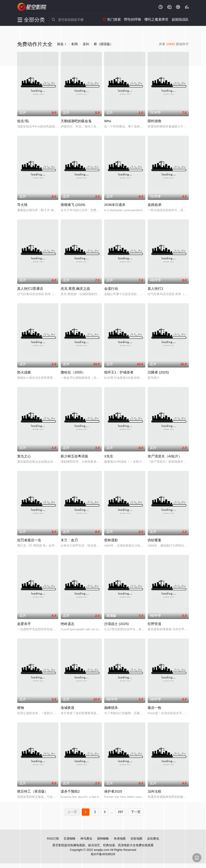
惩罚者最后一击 (29, 540)
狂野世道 (154, 624)
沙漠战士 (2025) (117, 624)
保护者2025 (113, 791)
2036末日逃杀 (115, 205)
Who (108, 121)
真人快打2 (155, 289)
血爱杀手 (24, 624)
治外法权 (154, 791)
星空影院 (32, 7)
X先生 (109, 456)
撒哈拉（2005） (73, 372)
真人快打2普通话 (30, 289)
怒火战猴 (24, 372)
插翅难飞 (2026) (73, 205)
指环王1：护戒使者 (119, 372)
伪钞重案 (154, 540)
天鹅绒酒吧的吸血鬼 (76, 121)
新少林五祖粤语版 (74, 456)
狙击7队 (23, 121)
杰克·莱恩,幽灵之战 (75, 289)
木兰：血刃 (69, 540)
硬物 (21, 708)
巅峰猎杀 (111, 708)
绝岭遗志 (68, 624)
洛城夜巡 (68, 708)
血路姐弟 (154, 205)
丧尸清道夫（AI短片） (165, 456)
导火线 (22, 205)
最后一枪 (154, 708)
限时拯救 (154, 121)
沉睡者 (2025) (158, 372)
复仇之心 (24, 456)
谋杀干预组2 (70, 791)
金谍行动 (111, 289)
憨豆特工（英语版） (33, 791)
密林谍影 (111, 540)
